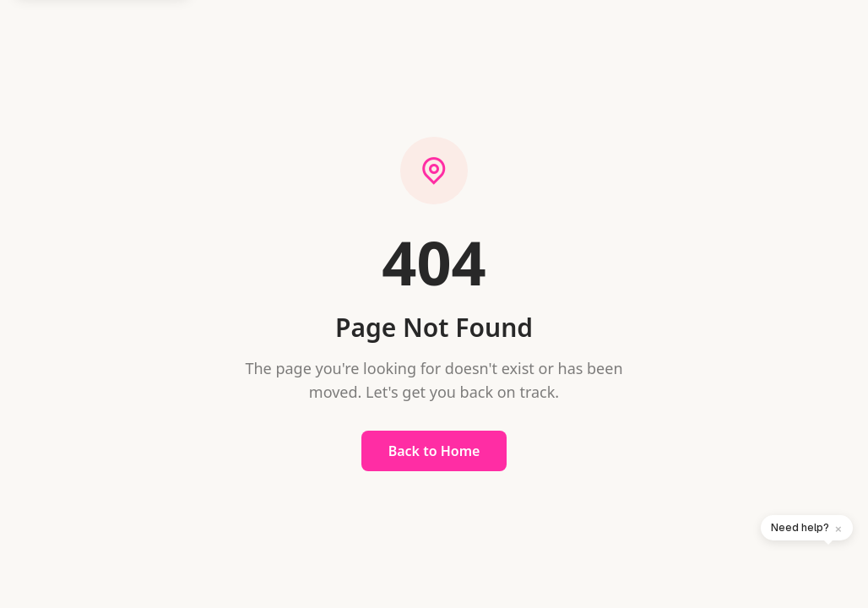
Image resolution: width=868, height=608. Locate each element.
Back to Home (434, 451)
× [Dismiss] (838, 528)
